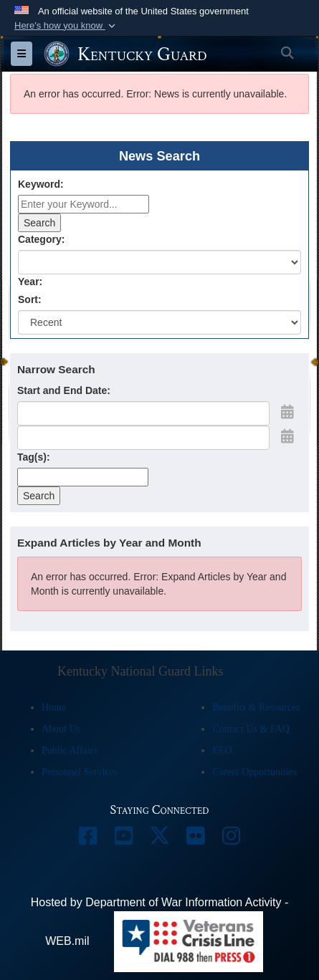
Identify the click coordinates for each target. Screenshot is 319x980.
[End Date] (143, 438)
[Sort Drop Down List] (159, 322)
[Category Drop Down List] (159, 262)
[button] (66, 26)
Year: (30, 282)
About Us (61, 729)
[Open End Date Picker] (287, 436)
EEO (222, 750)
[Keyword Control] (84, 204)
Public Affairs (70, 750)
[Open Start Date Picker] (287, 412)
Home (54, 707)
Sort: (30, 299)
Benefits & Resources (256, 707)
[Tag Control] (83, 477)
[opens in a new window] (88, 839)
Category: (41, 239)
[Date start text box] (143, 413)
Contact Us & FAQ (251, 729)
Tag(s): (34, 457)
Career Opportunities (254, 772)
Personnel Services (80, 772)
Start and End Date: (64, 390)
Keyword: (41, 184)
